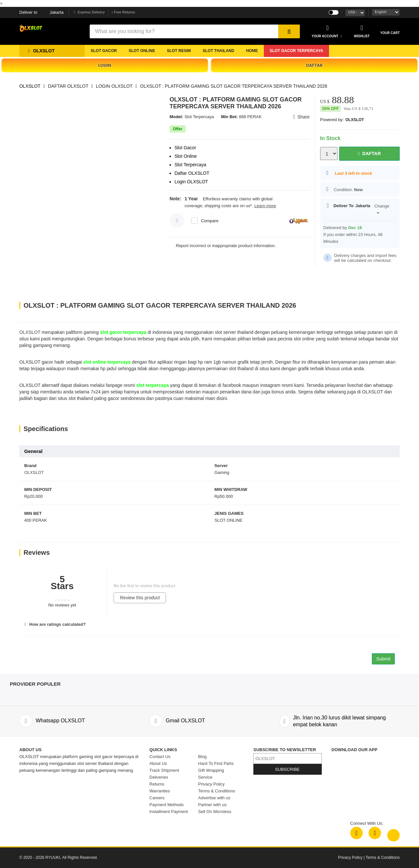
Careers (157, 798)
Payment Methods (166, 805)
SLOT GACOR (104, 51)
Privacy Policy (211, 784)
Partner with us (212, 805)
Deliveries (159, 777)
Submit (383, 659)
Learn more (265, 206)
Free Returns (123, 12)
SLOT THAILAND (219, 51)
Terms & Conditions (217, 791)
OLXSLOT (30, 86)
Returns (157, 784)
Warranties (159, 791)
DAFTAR (314, 65)
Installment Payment (169, 812)
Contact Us (160, 757)
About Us (158, 763)
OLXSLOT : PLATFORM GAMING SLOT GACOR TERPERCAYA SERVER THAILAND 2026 (234, 86)
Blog (202, 757)
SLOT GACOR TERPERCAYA (297, 51)
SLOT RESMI (179, 51)
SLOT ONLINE (142, 51)
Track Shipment (164, 770)
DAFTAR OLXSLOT (68, 86)
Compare (210, 221)
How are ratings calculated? (54, 624)
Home (252, 51)
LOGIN (105, 65)
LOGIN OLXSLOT (114, 86)
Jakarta (41, 12)
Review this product (140, 598)
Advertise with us (214, 798)
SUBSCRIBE (287, 769)
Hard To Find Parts (216, 763)
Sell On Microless (215, 812)
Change (382, 209)
